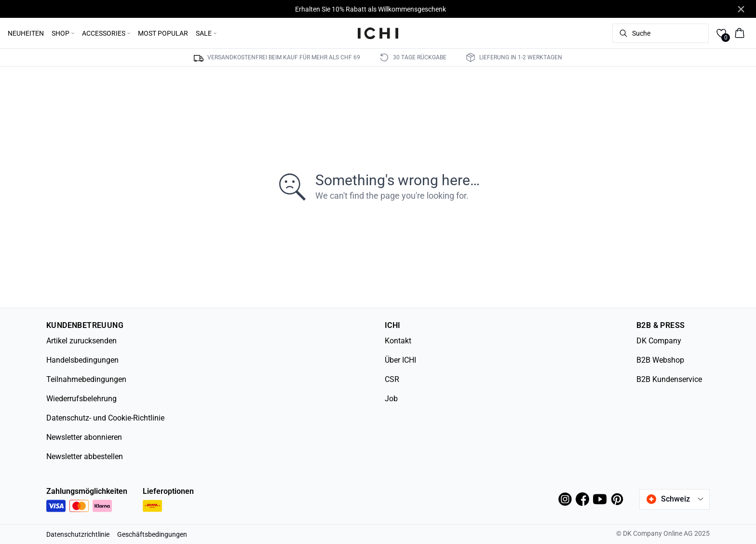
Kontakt (398, 341)
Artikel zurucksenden (81, 341)
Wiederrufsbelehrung (81, 399)
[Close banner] (741, 9)
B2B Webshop (660, 360)
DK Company (659, 341)
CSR (392, 379)
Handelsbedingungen (82, 360)
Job (391, 399)
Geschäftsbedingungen (152, 534)
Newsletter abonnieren (84, 437)
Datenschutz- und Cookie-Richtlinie (105, 418)
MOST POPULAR (163, 33)
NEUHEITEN (26, 33)
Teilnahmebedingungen (86, 379)
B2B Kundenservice (669, 379)
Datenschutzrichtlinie (78, 534)
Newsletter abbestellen (85, 456)
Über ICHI (400, 360)
